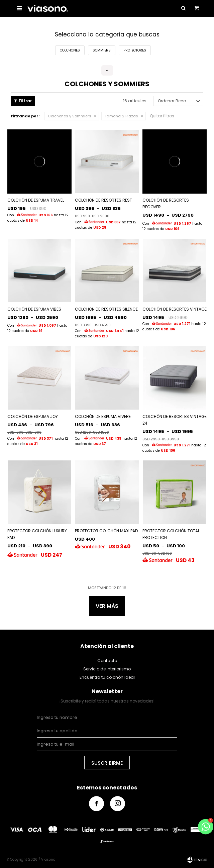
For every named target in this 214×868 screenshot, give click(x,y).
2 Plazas (121, 116)
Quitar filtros (162, 116)
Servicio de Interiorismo (107, 669)
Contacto (107, 661)
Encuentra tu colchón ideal (107, 677)
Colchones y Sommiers (70, 116)
